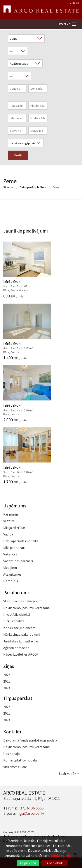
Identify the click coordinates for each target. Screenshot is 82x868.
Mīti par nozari (14, 548)
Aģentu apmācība (16, 648)
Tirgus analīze (14, 621)
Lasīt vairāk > (69, 774)
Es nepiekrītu (54, 863)
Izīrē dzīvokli (41, 270)
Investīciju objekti (17, 614)
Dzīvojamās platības (33, 187)
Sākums (8, 187)
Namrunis (11, 581)
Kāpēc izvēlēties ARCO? (21, 654)
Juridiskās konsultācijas (21, 641)
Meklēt (18, 155)
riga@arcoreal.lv (31, 813)
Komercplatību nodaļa (20, 760)
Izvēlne (65, 24)
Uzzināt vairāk (59, 856)
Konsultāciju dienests (19, 628)
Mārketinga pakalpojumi (22, 634)
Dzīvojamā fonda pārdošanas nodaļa (30, 740)
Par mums (11, 514)
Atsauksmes (12, 574)
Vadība (8, 534)
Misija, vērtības (14, 528)
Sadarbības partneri (18, 561)
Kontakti (12, 732)
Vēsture (9, 521)
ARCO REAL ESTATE (41, 10)
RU (77, 3)
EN (73, 3)
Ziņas (9, 666)
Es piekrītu (28, 863)
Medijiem (10, 567)
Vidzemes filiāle (15, 767)
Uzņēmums (15, 506)
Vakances (10, 554)
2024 (7, 688)
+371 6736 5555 (31, 808)
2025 (7, 681)
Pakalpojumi (16, 592)
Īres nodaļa (11, 754)
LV (70, 3)
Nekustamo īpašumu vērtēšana (26, 608)
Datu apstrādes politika (21, 541)
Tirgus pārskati (18, 698)
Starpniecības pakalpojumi (23, 601)
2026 (7, 675)
